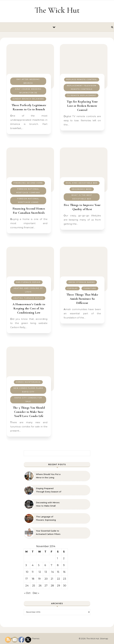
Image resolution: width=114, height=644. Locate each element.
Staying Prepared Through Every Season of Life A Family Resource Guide (49, 490)
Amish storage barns (82, 282)
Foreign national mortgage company (28, 191)
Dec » (36, 593)
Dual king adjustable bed (82, 183)
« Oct (27, 593)
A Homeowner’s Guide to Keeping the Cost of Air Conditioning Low (29, 308)
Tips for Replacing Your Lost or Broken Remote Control (82, 106)
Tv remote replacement (82, 95)
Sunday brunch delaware (28, 99)
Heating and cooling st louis (28, 290)
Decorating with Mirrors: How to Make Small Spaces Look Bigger (48, 504)
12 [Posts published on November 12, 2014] (40, 572)
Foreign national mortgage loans (28, 201)
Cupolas (72, 288)
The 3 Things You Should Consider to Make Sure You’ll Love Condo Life (29, 412)
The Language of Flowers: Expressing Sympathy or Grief (46, 518)
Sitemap (104, 638)
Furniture (90, 288)
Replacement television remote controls (82, 87)
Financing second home (28, 183)
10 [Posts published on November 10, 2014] (27, 572)
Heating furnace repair (28, 298)
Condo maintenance (28, 382)
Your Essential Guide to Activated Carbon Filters (48, 532)
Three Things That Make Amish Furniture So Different (82, 299)
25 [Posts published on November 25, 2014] (34, 586)
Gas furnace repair (28, 282)
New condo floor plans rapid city (28, 390)
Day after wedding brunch (28, 81)
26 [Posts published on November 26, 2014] (40, 586)
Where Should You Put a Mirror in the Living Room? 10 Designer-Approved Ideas (48, 476)
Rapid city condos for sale (28, 400)
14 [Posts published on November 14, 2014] (53, 572)
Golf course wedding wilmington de (28, 91)
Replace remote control (82, 79)
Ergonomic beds (82, 189)
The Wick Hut (57, 10)
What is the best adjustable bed (82, 197)
